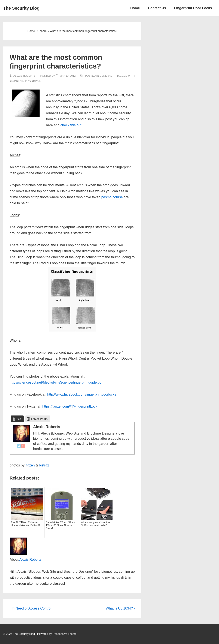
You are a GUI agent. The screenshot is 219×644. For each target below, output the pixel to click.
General (106, 76)
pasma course (112, 197)
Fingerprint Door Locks (193, 8)
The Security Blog (21, 8)
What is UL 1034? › (120, 608)
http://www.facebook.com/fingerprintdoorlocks (82, 394)
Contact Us (157, 8)
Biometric (17, 81)
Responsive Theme (65, 634)
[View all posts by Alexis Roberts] (23, 76)
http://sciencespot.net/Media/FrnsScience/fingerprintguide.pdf (56, 382)
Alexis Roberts (30, 560)
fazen (30, 465)
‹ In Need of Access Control (30, 608)
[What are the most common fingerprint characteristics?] (67, 76)
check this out (71, 125)
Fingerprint (34, 81)
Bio (19, 419)
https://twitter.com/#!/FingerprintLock (70, 406)
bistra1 (44, 465)
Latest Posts (39, 419)
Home (135, 8)
